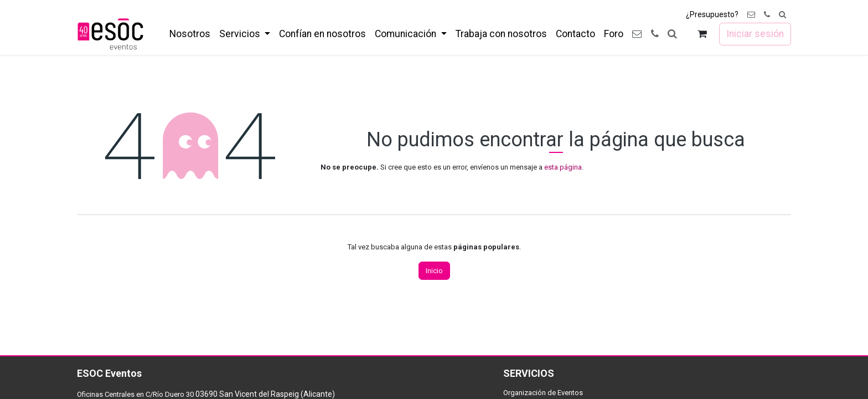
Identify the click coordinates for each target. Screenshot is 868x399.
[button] (782, 15)
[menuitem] (190, 34)
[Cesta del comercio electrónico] (702, 34)
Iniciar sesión (755, 34)
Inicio (434, 271)
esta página (563, 167)
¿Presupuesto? (712, 14)
